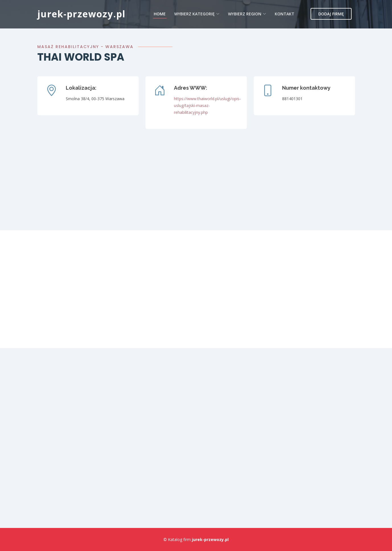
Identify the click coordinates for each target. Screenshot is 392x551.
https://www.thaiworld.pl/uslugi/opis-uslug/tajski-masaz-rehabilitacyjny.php (207, 105)
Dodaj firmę (331, 14)
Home (160, 14)
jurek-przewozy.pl (81, 14)
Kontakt (285, 14)
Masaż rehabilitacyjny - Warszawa (85, 47)
